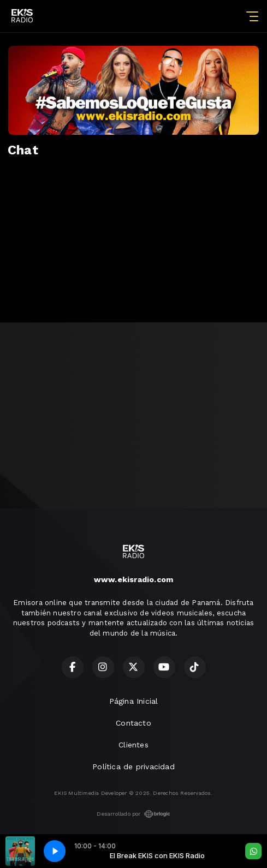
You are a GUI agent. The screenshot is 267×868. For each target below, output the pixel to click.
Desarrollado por (133, 814)
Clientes (133, 745)
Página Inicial (134, 701)
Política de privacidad (133, 767)
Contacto (133, 723)
